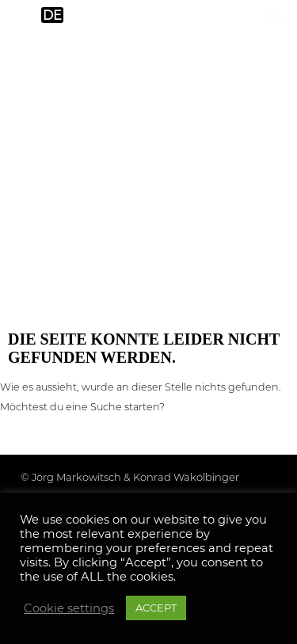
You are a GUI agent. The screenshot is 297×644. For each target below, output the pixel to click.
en (21, 15)
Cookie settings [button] (69, 608)
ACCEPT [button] (156, 608)
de (52, 15)
